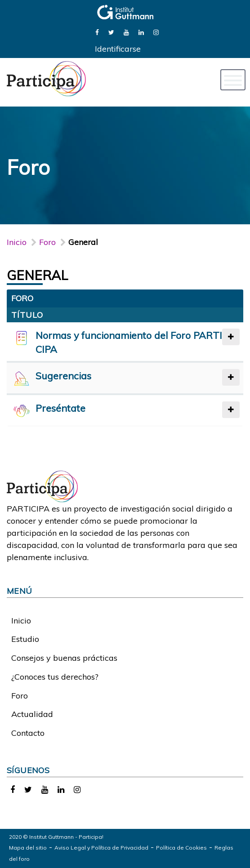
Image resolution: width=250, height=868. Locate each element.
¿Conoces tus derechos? (55, 677)
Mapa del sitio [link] (28, 848)
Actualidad (32, 714)
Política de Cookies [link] (181, 848)
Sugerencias (63, 376)
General (38, 275)
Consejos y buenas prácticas (64, 658)
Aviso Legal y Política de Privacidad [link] (101, 848)
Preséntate (60, 408)
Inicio (17, 242)
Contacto (28, 733)
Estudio (25, 639)
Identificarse (118, 49)
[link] (97, 32)
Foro (20, 696)
